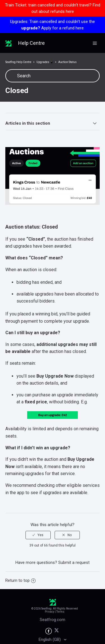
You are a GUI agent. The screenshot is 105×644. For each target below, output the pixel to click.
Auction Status (67, 62)
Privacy (50, 612)
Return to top (20, 580)
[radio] (38, 535)
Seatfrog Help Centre (18, 62)
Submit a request (74, 562)
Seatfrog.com (53, 620)
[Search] (53, 76)
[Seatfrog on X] (57, 631)
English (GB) (50, 640)
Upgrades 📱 (45, 62)
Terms (60, 612)
